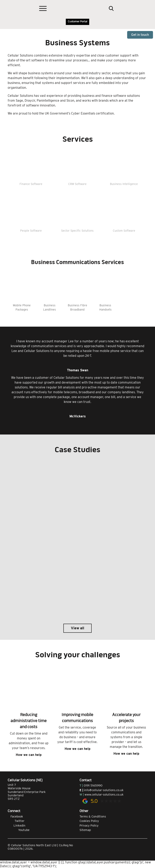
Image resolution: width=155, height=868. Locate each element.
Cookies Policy (89, 821)
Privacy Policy (89, 826)
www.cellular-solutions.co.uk (104, 795)
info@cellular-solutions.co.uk (104, 790)
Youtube (19, 830)
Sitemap (85, 830)
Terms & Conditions (93, 816)
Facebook (15, 816)
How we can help (29, 755)
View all (77, 628)
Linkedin (17, 826)
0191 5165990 (93, 785)
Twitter (16, 821)
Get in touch (140, 35)
